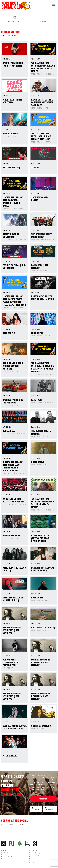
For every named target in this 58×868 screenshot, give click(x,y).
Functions (4, 859)
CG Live (35, 844)
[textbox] (12, 36)
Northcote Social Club (16, 5)
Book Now (4, 851)
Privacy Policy (34, 853)
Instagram (49, 809)
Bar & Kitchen (6, 853)
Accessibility (34, 855)
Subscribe (43, 799)
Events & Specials (8, 857)
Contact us (33, 859)
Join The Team (34, 851)
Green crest (20, 843)
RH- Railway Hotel (28, 843)
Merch (31, 861)
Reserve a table (15, 21)
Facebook (35, 809)
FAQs (31, 857)
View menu (43, 21)
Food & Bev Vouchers (36, 863)
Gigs (3, 855)
